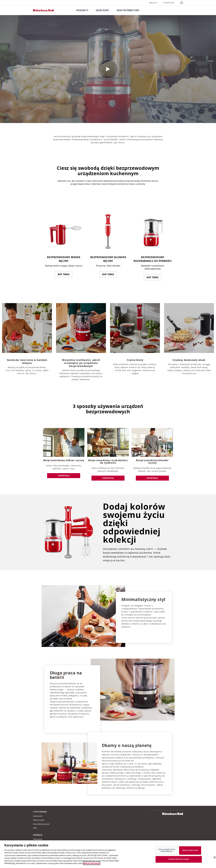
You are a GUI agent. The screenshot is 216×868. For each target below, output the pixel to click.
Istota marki (38, 816)
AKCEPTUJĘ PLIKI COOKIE (179, 860)
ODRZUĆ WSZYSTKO (190, 851)
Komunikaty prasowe (41, 824)
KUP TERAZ (64, 274)
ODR (35, 828)
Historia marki (39, 820)
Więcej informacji (92, 864)
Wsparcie (153, 3)
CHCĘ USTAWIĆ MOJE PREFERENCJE (167, 851)
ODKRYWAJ (64, 476)
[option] (64, 244)
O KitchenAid (169, 3)
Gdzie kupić (38, 839)
